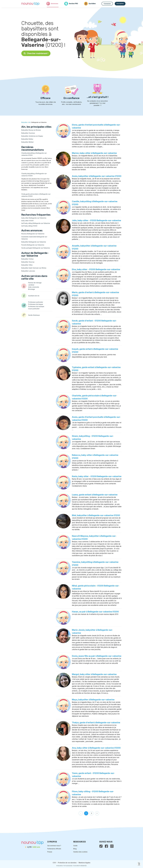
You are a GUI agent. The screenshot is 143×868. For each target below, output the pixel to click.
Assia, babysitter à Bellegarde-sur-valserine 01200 (97, 176)
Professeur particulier (36, 302)
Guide (75, 846)
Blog (75, 849)
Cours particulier (34, 309)
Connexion (107, 4)
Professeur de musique (36, 306)
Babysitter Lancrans (28, 271)
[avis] (33, 847)
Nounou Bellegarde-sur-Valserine (33, 234)
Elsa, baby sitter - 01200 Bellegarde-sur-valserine (96, 269)
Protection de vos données (67, 863)
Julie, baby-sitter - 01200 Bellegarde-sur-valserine (96, 220)
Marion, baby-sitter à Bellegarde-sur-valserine (94, 153)
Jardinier (31, 285)
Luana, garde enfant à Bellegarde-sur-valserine (95, 495)
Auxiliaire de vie (34, 296)
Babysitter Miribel (27, 142)
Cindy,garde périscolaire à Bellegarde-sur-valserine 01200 (36, 195)
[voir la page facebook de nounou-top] (106, 846)
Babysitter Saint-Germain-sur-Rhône (34, 268)
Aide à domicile (34, 287)
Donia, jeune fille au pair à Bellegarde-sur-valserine (97, 656)
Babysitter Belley (27, 139)
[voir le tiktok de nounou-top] (101, 846)
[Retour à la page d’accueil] (30, 4)
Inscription (120, 4)
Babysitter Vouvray (28, 262)
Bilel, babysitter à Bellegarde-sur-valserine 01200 (96, 515)
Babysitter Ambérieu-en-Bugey (32, 136)
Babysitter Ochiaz (27, 259)
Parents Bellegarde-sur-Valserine (33, 245)
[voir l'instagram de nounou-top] (112, 846)
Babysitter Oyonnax (28, 133)
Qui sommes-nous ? (54, 846)
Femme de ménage (35, 283)
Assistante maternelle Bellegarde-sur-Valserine (34, 238)
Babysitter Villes (27, 265)
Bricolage (32, 289)
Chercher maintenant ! (36, 53)
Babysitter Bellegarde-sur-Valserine (34, 242)
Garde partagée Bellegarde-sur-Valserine (36, 248)
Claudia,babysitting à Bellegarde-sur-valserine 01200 (34, 154)
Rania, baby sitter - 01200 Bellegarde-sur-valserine (97, 476)
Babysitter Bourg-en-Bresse (31, 130)
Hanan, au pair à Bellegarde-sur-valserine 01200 (95, 612)
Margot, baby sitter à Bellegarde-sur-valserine (94, 674)
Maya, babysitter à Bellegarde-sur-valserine (93, 700)
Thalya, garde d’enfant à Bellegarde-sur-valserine (96, 723)
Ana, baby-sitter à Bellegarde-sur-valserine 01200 (96, 748)
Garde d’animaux (34, 315)
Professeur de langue (36, 304)
